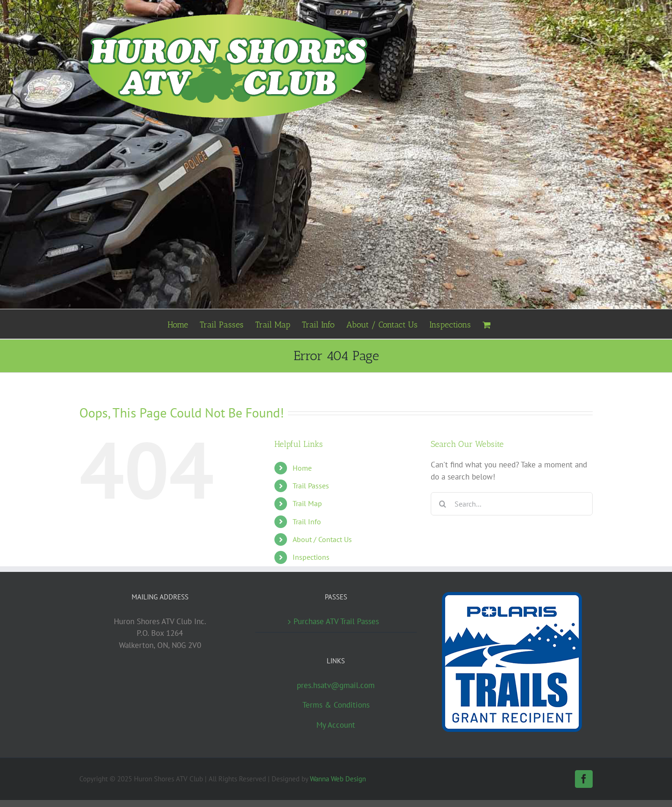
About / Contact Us (322, 539)
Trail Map (307, 503)
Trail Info (307, 522)
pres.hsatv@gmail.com (336, 685)
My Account (336, 725)
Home (302, 468)
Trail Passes (311, 486)
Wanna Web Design (338, 779)
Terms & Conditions (336, 705)
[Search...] (512, 504)
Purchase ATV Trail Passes (336, 621)
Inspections (311, 557)
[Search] (442, 504)
